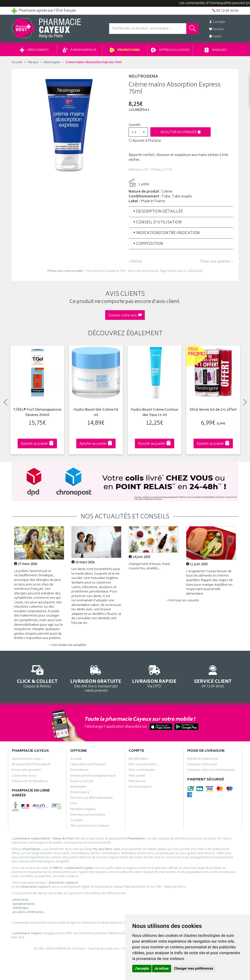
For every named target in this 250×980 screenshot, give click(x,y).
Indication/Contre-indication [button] (166, 233)
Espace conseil (82, 782)
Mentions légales (83, 810)
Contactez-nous (24, 776)
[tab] (181, 212)
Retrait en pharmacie (203, 759)
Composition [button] (148, 244)
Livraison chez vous (202, 765)
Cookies (76, 821)
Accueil (17, 63)
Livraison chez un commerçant (211, 771)
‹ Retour (135, 262)
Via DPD (154, 676)
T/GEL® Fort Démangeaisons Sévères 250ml (37, 413)
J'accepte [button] (142, 968)
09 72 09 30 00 (213, 676)
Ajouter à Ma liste (145, 141)
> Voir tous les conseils (182, 601)
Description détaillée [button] (158, 212)
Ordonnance (80, 793)
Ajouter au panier (181, 132)
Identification (138, 759)
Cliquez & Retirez (37, 676)
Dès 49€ (96, 678)
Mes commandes (142, 771)
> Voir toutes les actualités (68, 645)
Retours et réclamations (30, 782)
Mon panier (137, 776)
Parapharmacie (80, 50)
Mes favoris (137, 782)
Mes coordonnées (143, 765)
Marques (216, 50)
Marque (33, 63)
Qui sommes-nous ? (28, 759)
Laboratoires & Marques (88, 765)
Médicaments (34, 50)
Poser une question (27, 771)
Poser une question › (217, 262)
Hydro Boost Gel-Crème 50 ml (96, 413)
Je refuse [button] (162, 968)
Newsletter (78, 787)
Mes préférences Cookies (90, 826)
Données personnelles (88, 815)
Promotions (125, 50)
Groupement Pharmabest (31, 765)
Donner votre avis (125, 316)
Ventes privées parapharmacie (93, 776)
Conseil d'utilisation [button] (157, 223)
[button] (138, 132)
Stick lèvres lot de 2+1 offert (213, 410)
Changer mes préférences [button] (194, 968)
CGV (74, 804)
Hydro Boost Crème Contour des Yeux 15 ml (155, 413)
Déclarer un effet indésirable (92, 799)
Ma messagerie (140, 787)
